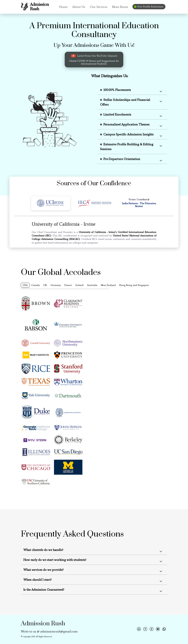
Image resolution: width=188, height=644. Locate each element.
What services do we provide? (43, 570)
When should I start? (37, 580)
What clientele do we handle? (43, 550)
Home (63, 7)
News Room (120, 7)
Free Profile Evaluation (149, 7)
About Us (79, 7)
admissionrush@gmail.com (59, 631)
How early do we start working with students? (55, 560)
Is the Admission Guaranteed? (44, 590)
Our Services (99, 7)
